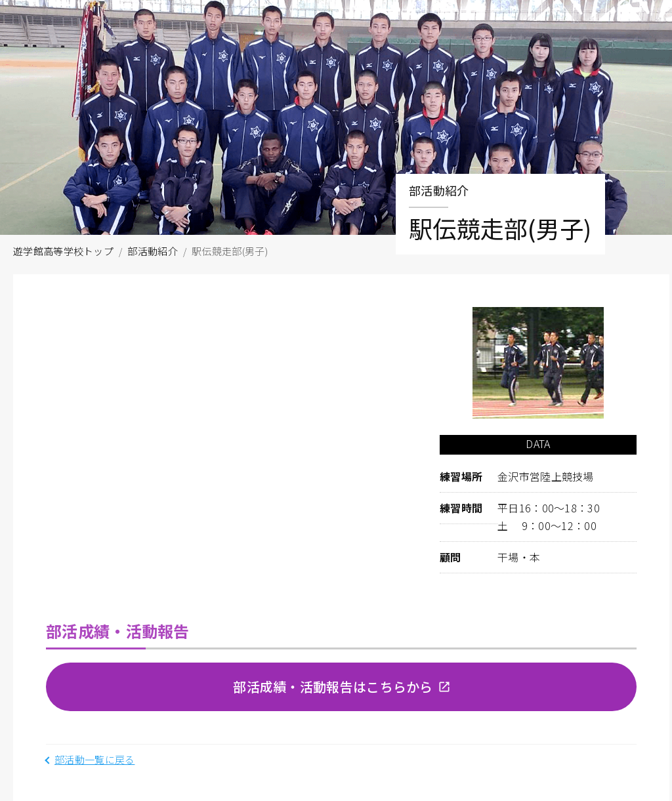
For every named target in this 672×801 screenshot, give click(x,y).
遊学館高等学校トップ (63, 251)
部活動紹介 (153, 251)
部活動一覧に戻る (94, 759)
